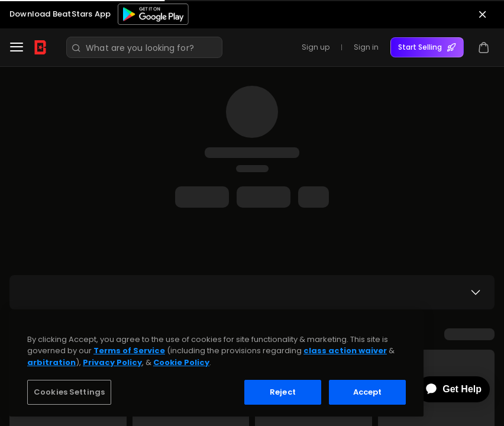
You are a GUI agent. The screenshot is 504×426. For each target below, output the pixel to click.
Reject (283, 392)
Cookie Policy (181, 362)
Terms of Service (129, 351)
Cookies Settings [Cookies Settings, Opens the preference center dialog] (69, 392)
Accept (368, 392)
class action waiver (345, 351)
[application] (445, 389)
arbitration (51, 362)
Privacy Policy (112, 362)
